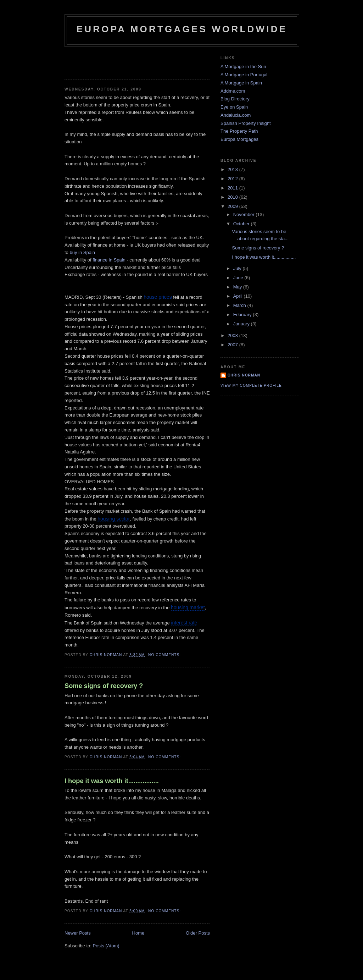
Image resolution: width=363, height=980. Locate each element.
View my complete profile (251, 386)
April (239, 296)
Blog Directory (235, 99)
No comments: (165, 655)
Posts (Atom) (106, 946)
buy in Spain (82, 252)
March (240, 305)
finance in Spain (110, 260)
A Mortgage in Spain (241, 83)
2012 (233, 179)
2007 (233, 345)
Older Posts (198, 933)
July (238, 268)
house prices (158, 297)
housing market (188, 607)
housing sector (114, 519)
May (238, 287)
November (245, 214)
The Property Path (239, 131)
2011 (233, 188)
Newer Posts (78, 933)
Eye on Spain (234, 107)
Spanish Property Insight (246, 123)
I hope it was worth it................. (112, 781)
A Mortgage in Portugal (244, 75)
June (239, 278)
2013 (233, 169)
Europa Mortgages (239, 139)
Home (138, 933)
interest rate (184, 623)
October (242, 224)
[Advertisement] (106, 61)
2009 (233, 206)
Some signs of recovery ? (104, 686)
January (242, 324)
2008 (233, 335)
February (243, 315)
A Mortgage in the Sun (243, 67)
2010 (233, 197)
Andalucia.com (236, 115)
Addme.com (233, 91)
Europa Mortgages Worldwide (182, 29)
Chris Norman (244, 375)
